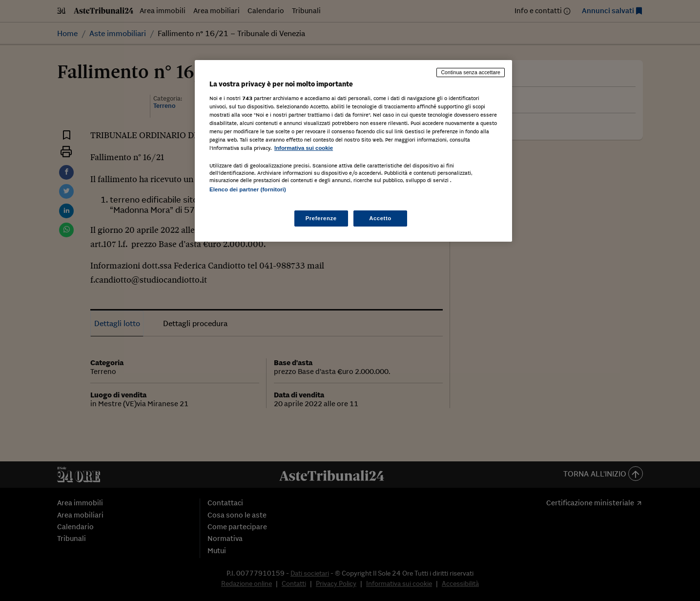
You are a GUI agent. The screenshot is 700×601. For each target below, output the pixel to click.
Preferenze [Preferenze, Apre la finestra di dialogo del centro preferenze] (321, 218)
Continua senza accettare (471, 72)
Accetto (380, 218)
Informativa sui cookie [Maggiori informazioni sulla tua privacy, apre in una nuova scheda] (304, 148)
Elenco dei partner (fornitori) (248, 189)
